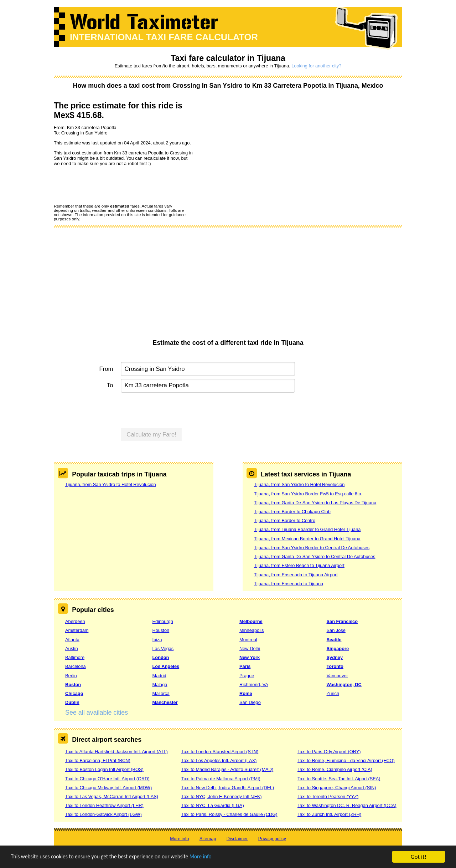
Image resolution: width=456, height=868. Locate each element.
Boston (73, 685)
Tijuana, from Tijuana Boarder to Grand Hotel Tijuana (307, 529)
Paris (245, 666)
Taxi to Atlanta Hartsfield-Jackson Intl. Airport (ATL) (116, 752)
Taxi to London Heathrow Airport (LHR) (104, 805)
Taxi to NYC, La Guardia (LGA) (213, 805)
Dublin (72, 702)
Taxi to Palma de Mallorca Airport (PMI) (221, 779)
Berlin (71, 676)
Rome (246, 693)
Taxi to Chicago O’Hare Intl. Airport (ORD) (107, 779)
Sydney (335, 657)
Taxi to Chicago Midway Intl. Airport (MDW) (108, 788)
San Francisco (342, 621)
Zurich (333, 693)
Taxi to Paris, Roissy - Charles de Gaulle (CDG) (229, 814)
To (110, 385)
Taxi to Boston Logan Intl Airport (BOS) (104, 769)
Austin (72, 649)
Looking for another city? (316, 66)
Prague (247, 676)
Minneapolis (252, 630)
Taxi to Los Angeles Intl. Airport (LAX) (219, 760)
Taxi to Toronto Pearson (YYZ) (328, 796)
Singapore (338, 649)
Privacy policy (272, 839)
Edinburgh (163, 621)
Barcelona (76, 666)
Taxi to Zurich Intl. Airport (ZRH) (329, 814)
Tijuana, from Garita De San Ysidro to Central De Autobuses (315, 556)
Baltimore (75, 657)
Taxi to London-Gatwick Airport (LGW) (103, 814)
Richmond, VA (254, 685)
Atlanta (72, 640)
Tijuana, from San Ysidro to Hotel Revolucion (111, 484)
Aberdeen (75, 621)
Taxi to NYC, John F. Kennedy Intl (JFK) (221, 796)
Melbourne (251, 621)
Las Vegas (163, 649)
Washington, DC (344, 685)
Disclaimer (237, 839)
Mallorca (161, 693)
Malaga (160, 685)
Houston (161, 630)
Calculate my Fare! (151, 435)
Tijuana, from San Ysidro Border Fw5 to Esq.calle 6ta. (308, 494)
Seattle (334, 640)
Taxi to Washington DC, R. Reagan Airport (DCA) (347, 805)
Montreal (248, 640)
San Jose (336, 630)
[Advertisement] (228, 286)
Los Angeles (166, 666)
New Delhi (250, 649)
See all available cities (97, 713)
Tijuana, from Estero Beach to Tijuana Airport (299, 565)
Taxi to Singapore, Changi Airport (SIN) (337, 788)
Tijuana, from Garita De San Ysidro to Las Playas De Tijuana (315, 503)
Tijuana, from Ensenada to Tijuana (289, 584)
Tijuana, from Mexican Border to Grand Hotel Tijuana (307, 539)
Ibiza (157, 640)
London (161, 657)
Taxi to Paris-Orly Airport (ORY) (329, 752)
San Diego (250, 702)
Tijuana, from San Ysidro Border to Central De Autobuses (312, 548)
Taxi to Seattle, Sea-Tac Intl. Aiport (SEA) (339, 779)
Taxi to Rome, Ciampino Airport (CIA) (335, 769)
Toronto (335, 666)
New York (250, 657)
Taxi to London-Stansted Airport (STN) (220, 752)
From (106, 369)
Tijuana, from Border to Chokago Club (292, 512)
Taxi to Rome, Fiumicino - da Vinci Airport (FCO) (346, 760)
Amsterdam (77, 630)
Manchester (165, 702)
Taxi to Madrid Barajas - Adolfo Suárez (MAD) (227, 769)
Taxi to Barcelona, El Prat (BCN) (98, 760)
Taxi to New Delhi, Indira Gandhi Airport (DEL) (228, 788)
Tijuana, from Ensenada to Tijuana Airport (296, 575)
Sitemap (208, 839)
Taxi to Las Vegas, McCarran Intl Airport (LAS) (112, 796)
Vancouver (337, 676)
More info (219, 857)
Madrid (159, 676)
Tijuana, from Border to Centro (285, 520)
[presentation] (108, 185)
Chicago (74, 693)
